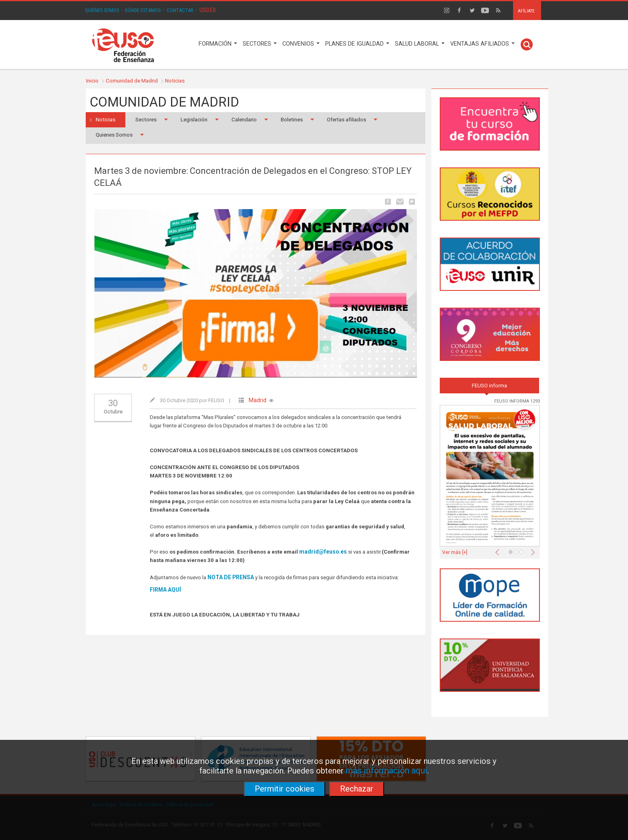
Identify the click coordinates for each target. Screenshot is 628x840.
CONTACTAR (180, 10)
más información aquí (386, 771)
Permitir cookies (285, 789)
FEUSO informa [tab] (489, 386)
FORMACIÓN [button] (218, 44)
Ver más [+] (455, 552)
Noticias (175, 81)
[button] (499, 550)
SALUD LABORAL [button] (420, 44)
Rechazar (357, 789)
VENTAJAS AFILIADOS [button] (482, 44)
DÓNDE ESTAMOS (143, 10)
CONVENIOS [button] (301, 44)
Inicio (92, 81)
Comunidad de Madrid (132, 81)
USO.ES (208, 10)
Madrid (258, 400)
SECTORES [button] (260, 44)
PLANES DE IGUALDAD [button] (357, 44)
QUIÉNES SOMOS (102, 10)
